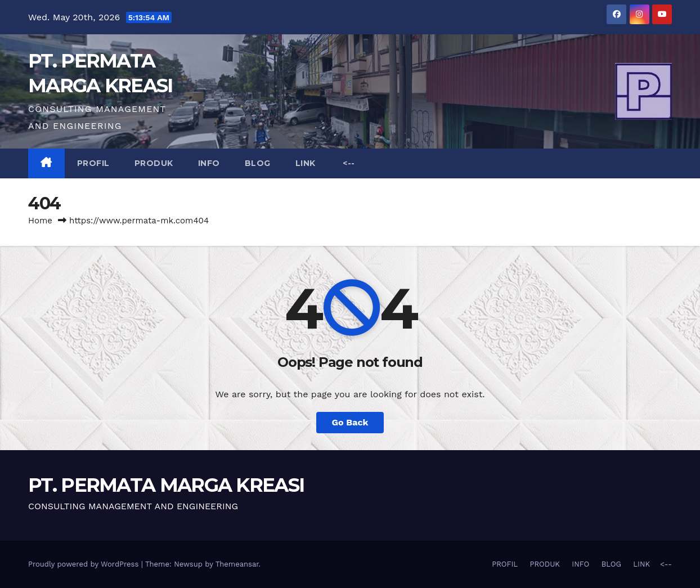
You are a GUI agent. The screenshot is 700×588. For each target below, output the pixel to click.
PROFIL (93, 163)
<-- (348, 163)
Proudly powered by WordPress (85, 564)
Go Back (350, 422)
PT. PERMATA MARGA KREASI (166, 485)
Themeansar (237, 564)
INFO (209, 163)
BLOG (258, 163)
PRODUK (154, 163)
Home (40, 221)
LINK (306, 163)
